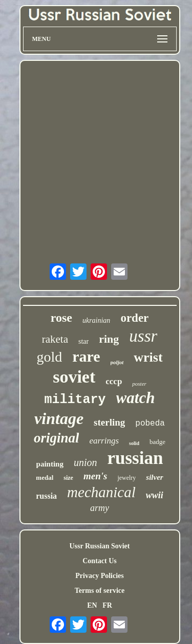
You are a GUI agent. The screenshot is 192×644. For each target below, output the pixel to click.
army (100, 508)
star (83, 341)
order (134, 318)
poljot (117, 362)
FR (107, 605)
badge (157, 442)
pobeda (150, 424)
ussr (143, 336)
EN (92, 605)
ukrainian (96, 320)
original (57, 438)
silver (154, 477)
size (68, 478)
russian (135, 458)
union (86, 462)
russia (46, 496)
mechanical (101, 492)
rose (61, 318)
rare (86, 356)
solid (134, 443)
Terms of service (100, 591)
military (75, 400)
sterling (109, 422)
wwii (155, 495)
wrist (148, 357)
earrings (104, 441)
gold (49, 357)
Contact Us (100, 561)
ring (109, 339)
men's (95, 476)
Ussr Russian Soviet (100, 546)
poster (139, 384)
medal (45, 478)
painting (50, 464)
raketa (55, 339)
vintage (59, 418)
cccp (114, 381)
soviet (74, 377)
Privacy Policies (99, 576)
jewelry (126, 478)
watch (136, 398)
